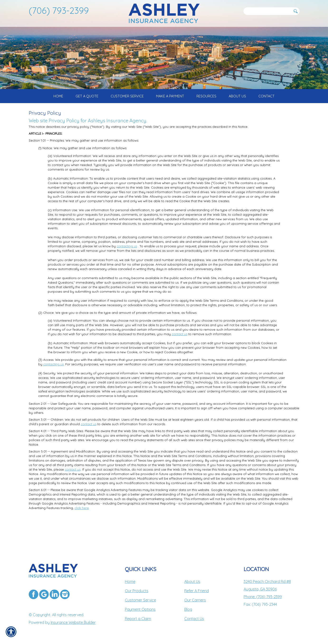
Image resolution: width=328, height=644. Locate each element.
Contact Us (194, 619)
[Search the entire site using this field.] (267, 11)
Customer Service (140, 600)
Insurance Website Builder (73, 622)
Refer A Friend (197, 591)
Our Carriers (195, 600)
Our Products (137, 591)
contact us (180, 350)
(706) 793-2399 (59, 10)
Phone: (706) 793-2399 (263, 597)
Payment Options (140, 609)
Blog (188, 609)
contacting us (127, 262)
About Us (192, 582)
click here (82, 524)
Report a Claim (138, 619)
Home (130, 582)
